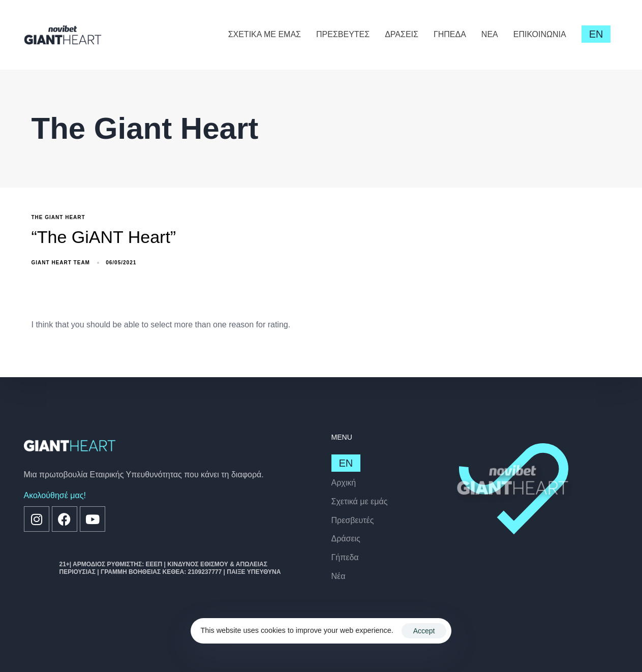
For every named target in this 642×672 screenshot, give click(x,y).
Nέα (339, 576)
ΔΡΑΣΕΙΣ (402, 34)
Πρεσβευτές (353, 520)
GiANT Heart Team (61, 263)
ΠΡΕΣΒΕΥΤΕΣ (343, 34)
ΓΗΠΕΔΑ (450, 34)
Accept (424, 631)
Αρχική (344, 483)
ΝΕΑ (490, 34)
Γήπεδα (345, 557)
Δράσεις (346, 539)
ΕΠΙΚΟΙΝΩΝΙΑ (540, 34)
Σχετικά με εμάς (360, 501)
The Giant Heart (58, 217)
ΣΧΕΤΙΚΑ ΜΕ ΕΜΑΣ (265, 34)
